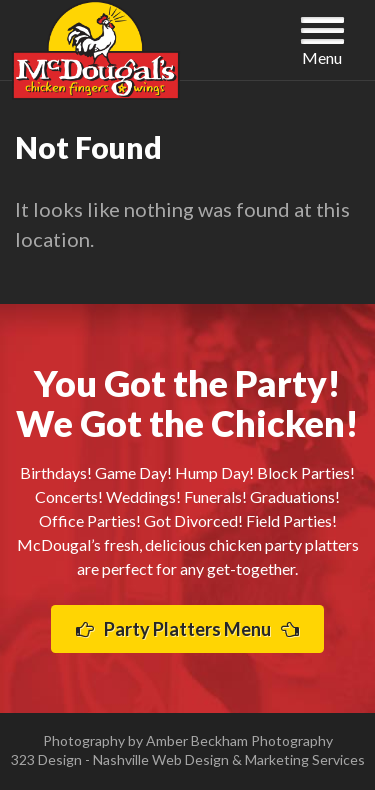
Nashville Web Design (161, 759)
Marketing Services (305, 759)
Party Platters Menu (187, 629)
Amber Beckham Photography (239, 740)
